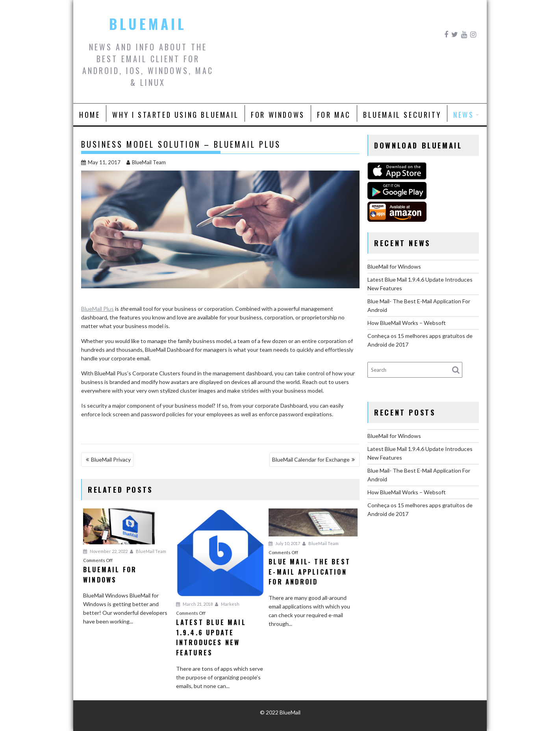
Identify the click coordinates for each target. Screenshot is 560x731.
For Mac (334, 115)
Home (90, 115)
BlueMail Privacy (111, 459)
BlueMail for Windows (394, 266)
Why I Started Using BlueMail (175, 115)
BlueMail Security (402, 115)
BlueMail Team (146, 162)
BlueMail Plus (97, 309)
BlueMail (148, 24)
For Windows (278, 115)
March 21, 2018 (194, 604)
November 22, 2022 (105, 551)
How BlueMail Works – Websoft (407, 323)
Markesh (227, 604)
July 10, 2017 (284, 543)
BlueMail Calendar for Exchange (311, 459)
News (464, 115)
